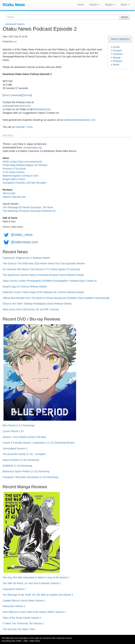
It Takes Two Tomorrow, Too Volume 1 (23, 623)
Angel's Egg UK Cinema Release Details (25, 287)
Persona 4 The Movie (14, 169)
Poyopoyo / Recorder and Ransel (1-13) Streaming (30, 477)
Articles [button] (95, 5)
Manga (117, 58)
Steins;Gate (9, 193)
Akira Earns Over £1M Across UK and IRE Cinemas (31, 309)
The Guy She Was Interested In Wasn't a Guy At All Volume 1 (36, 577)
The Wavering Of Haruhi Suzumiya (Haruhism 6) (29, 211)
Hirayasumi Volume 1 (14, 589)
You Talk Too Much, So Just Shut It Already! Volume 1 (32, 583)
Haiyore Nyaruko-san (14, 197)
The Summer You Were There (19, 629)
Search (124, 17)
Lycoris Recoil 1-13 (13, 431)
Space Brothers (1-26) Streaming (21, 460)
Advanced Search (15, 24)
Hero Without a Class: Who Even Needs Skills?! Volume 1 (34, 612)
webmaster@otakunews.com (80, 120)
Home (81, 5)
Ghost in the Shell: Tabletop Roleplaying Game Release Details (37, 304)
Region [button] (110, 5)
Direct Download (12, 95)
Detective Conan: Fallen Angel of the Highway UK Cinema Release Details (43, 292)
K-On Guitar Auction (14, 172)
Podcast (117, 61)
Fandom (117, 51)
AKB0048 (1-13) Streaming (17, 466)
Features (118, 54)
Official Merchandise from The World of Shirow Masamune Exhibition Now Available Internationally (56, 298)
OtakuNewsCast (41, 109)
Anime (116, 47)
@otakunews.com (24, 242)
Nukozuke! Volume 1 (14, 606)
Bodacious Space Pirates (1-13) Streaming (26, 471)
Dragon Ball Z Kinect (14, 179)
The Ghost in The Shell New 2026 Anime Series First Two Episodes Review (44, 263)
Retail (116, 65)
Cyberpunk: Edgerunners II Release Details (26, 258)
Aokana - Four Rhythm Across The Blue (24, 437)
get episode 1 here (22, 127)
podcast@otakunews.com (17, 106)
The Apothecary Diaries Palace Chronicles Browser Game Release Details (43, 275)
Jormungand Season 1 (15, 448)
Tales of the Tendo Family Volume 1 (22, 618)
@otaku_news (22, 235)
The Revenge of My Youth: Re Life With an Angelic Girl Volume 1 (38, 595)
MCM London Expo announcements (22, 162)
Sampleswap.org (33, 147)
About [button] (125, 5)
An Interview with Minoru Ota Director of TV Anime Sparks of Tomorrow (41, 269)
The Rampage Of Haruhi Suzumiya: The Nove (28, 207)
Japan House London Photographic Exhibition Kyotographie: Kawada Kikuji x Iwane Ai (50, 281)
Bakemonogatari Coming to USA (20, 176)
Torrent (27, 95)
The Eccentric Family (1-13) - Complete (24, 454)
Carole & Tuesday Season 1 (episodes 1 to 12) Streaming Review (38, 443)
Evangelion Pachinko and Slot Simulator (25, 183)
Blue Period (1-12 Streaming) (19, 425)
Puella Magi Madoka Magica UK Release (25, 165)
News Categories (120, 39)
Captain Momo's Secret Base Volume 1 (24, 601)
